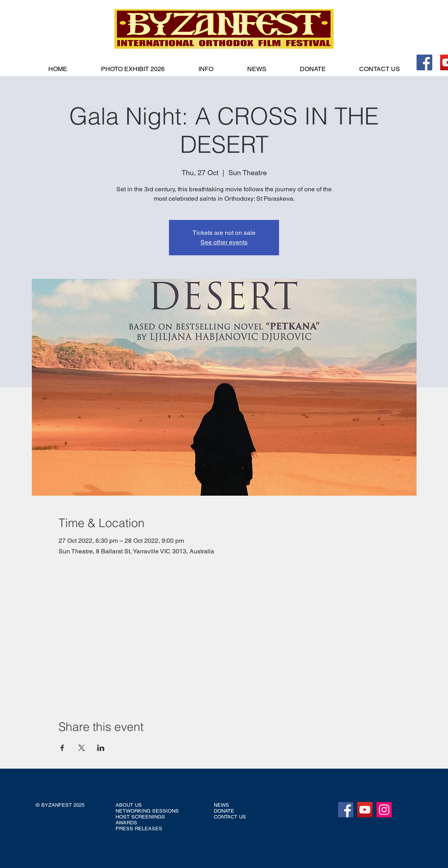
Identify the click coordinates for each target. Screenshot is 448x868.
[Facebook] (424, 62)
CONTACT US (230, 817)
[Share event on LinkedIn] (101, 748)
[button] (206, 69)
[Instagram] (384, 810)
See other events (224, 242)
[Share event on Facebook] (62, 748)
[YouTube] (365, 810)
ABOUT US (129, 805)
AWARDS (126, 823)
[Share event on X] (82, 748)
